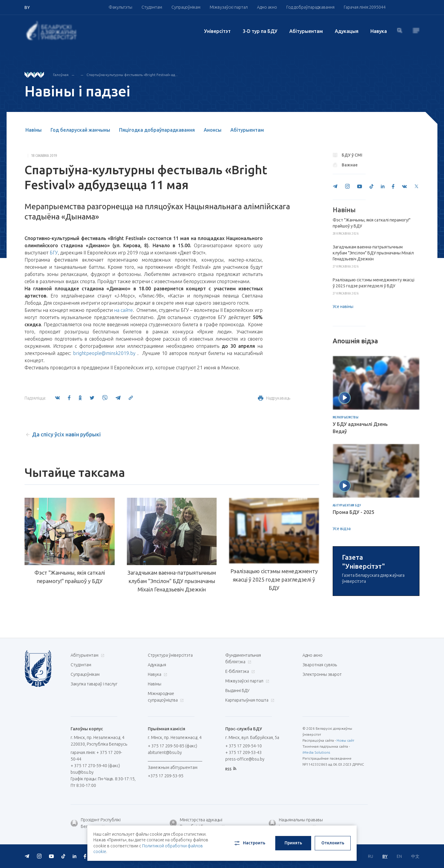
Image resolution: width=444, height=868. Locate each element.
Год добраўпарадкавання (310, 7)
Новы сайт (345, 810)
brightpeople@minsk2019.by (104, 353)
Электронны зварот (322, 744)
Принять (293, 843)
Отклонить (333, 843)
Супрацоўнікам (186, 7)
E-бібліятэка (239, 741)
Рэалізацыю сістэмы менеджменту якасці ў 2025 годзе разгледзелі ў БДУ (274, 581)
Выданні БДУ (237, 760)
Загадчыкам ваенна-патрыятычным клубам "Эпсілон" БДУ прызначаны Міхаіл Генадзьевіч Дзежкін (172, 581)
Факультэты (120, 7)
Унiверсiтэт (217, 31)
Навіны (34, 130)
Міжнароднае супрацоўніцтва (166, 766)
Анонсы (213, 130)
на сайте (123, 310)
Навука (379, 31)
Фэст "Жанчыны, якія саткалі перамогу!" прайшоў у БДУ (70, 577)
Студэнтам (152, 7)
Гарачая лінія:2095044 (365, 7)
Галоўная (61, 75)
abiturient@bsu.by (165, 822)
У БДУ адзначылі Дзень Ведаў (360, 428)
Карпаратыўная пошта (249, 770)
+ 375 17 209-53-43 (244, 822)
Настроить (249, 843)
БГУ (54, 253)
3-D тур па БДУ (260, 31)
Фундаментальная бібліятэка (243, 728)
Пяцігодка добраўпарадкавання (157, 130)
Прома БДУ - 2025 (353, 512)
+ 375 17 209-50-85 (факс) (172, 815)
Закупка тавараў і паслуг (94, 753)
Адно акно (267, 7)
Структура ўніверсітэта (170, 725)
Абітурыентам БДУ (347, 506)
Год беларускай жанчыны (80, 130)
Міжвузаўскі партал (229, 7)
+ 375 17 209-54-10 (244, 815)
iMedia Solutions (316, 822)
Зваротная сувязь (320, 734)
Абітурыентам (306, 31)
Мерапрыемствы (346, 418)
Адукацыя (347, 31)
